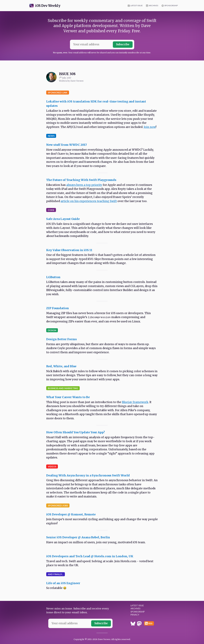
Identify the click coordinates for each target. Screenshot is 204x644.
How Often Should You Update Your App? (76, 432)
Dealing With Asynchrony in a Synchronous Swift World (88, 475)
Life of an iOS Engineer (63, 583)
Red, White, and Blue (61, 366)
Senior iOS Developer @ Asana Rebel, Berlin (78, 537)
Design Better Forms (62, 339)
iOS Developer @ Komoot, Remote (71, 514)
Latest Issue (137, 5)
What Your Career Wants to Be (68, 397)
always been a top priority (84, 185)
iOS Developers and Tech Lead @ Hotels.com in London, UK (90, 556)
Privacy (135, 615)
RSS (150, 623)
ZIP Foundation (58, 308)
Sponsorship (171, 5)
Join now (150, 127)
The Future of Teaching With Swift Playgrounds (81, 180)
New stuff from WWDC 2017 (67, 145)
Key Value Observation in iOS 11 (69, 250)
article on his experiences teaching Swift (89, 201)
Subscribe (123, 44)
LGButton (53, 277)
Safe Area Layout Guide (63, 219)
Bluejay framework (135, 402)
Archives (153, 5)
